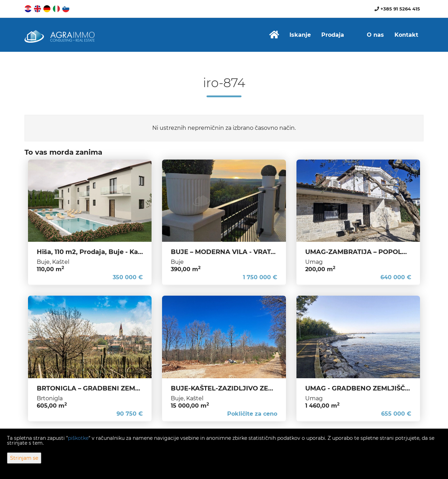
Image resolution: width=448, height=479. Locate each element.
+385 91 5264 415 (397, 9)
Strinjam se (24, 458)
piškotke (78, 438)
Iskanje (300, 35)
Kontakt (406, 35)
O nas (375, 35)
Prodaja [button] (333, 35)
